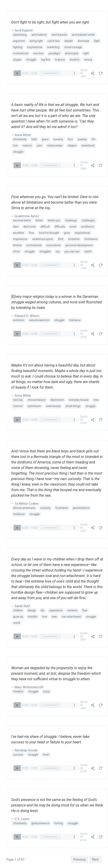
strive (16, 252)
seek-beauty (53, 406)
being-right (36, 41)
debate (69, 41)
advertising (20, 35)
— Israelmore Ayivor (25, 216)
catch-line (54, 41)
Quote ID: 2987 (84, 705)
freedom (18, 692)
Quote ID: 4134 (84, 837)
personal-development (79, 245)
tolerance (75, 320)
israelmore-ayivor (43, 239)
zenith (88, 252)
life (93, 139)
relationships (55, 146)
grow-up (18, 617)
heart (46, 755)
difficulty (60, 227)
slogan (17, 60)
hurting (59, 823)
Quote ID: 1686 (84, 165)
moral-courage (73, 47)
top (58, 252)
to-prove (60, 60)
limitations (91, 239)
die (43, 610)
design (32, 610)
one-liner (38, 53)
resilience (19, 514)
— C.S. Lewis (20, 819)
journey (82, 139)
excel (73, 227)
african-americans (24, 508)
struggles (45, 252)
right (86, 53)
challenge (71, 220)
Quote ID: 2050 (84, 334)
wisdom (74, 60)
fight (97, 41)
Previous (80, 859)
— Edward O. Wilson (25, 316)
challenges (88, 220)
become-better (22, 220)
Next (95, 859)
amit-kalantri (39, 35)
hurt (71, 139)
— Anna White (21, 135)
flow (32, 233)
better (39, 220)
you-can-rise (72, 252)
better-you (54, 220)
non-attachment (72, 617)
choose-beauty (37, 400)
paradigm (54, 53)
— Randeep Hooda (24, 750)
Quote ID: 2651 (84, 636)
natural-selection (39, 320)
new (54, 617)
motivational (21, 53)
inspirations (20, 239)
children (18, 610)
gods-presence (41, 823)
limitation (74, 239)
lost (15, 146)
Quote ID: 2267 (84, 528)
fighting (18, 47)
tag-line (45, 60)
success (18, 755)
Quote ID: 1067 (84, 73)
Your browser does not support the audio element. (46, 73)
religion (72, 146)
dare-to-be (30, 227)
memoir (27, 146)
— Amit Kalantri (22, 30)
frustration (62, 508)
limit (61, 239)
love (45, 617)
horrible (33, 617)
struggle (31, 60)
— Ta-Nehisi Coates (25, 504)
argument (19, 41)
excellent (19, 233)
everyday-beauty (79, 400)
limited (17, 245)
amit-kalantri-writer (83, 35)
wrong (88, 60)
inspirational (35, 47)
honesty (58, 139)
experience (56, 610)
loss (96, 400)
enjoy (46, 692)
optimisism (34, 406)
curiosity (45, 508)
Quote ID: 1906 (84, 265)
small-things (73, 406)
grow (67, 233)
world (17, 623)
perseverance (81, 508)
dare (16, 227)
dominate (84, 41)
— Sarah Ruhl (21, 606)
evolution (19, 320)
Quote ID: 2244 (84, 420)
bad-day (18, 400)
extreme (72, 610)
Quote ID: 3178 (84, 768)
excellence (87, 227)
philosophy (72, 53)
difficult (45, 227)
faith (34, 139)
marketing (53, 47)
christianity (20, 139)
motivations (54, 245)
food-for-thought (49, 233)
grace (45, 139)
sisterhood (88, 146)
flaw (85, 610)
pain (39, 146)
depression (57, 400)
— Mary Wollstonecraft (27, 687)
